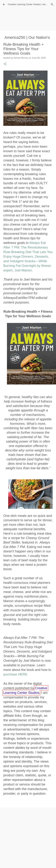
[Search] (52, 4)
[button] (5, 64)
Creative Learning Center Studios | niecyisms (30, 4)
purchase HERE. (16, 674)
